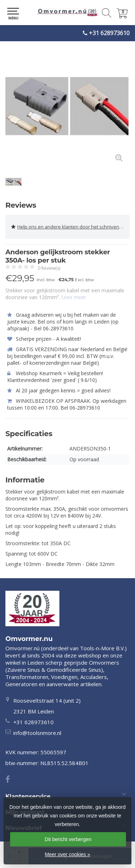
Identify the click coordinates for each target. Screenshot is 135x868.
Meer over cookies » (67, 854)
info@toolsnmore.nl (37, 733)
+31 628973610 (109, 33)
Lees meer (74, 297)
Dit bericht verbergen (68, 839)
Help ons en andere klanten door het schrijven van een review (70, 227)
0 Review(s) (49, 268)
